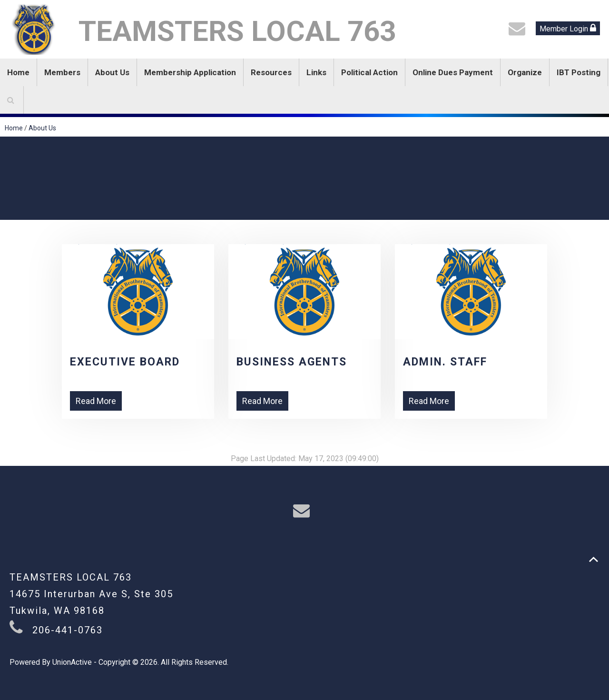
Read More (96, 401)
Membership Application (190, 72)
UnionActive (72, 662)
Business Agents (292, 362)
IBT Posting (579, 72)
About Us (112, 72)
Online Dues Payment (453, 72)
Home (18, 72)
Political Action (369, 72)
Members (62, 72)
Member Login (568, 28)
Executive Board (125, 362)
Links (316, 72)
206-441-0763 (68, 630)
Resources (271, 72)
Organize (525, 72)
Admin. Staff (445, 362)
